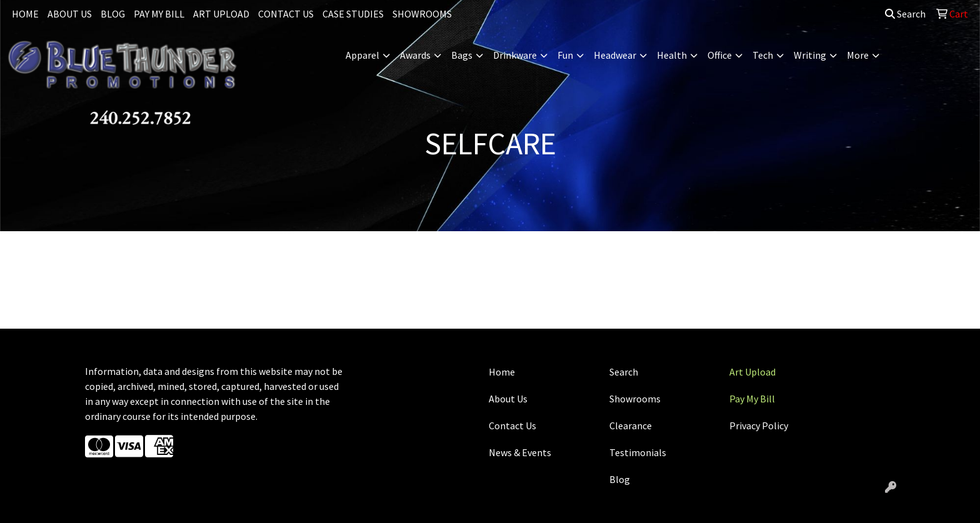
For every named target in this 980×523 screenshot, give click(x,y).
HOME (25, 14)
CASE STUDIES (353, 14)
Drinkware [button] (515, 55)
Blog (620, 479)
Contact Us (512, 426)
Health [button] (672, 55)
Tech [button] (763, 55)
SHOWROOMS (422, 14)
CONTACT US (286, 14)
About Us (508, 399)
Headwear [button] (615, 55)
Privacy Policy (759, 426)
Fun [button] (565, 55)
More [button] (858, 55)
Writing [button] (810, 55)
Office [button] (720, 55)
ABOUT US (70, 14)
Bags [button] (462, 55)
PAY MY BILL (159, 14)
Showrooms (635, 399)
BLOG (113, 14)
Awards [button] (415, 55)
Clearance (631, 426)
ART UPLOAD (221, 14)
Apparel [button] (362, 55)
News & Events (520, 452)
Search (905, 14)
